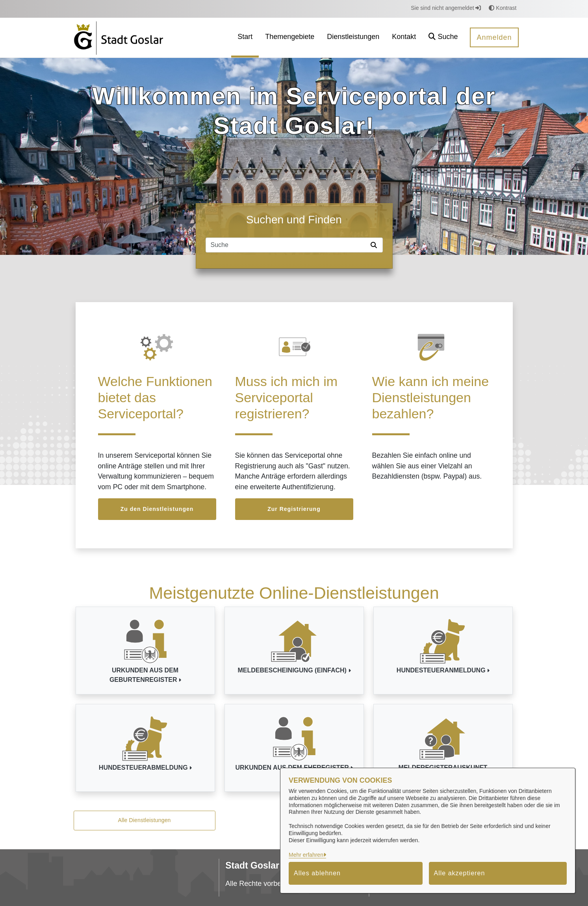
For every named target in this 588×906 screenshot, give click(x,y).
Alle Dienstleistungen (144, 820)
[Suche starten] (375, 245)
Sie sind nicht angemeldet (446, 8)
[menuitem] (245, 38)
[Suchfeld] (287, 245)
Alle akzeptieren (460, 873)
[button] (443, 38)
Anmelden (494, 37)
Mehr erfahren (306, 855)
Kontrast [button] (503, 8)
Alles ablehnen (317, 873)
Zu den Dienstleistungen (157, 509)
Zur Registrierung (294, 509)
